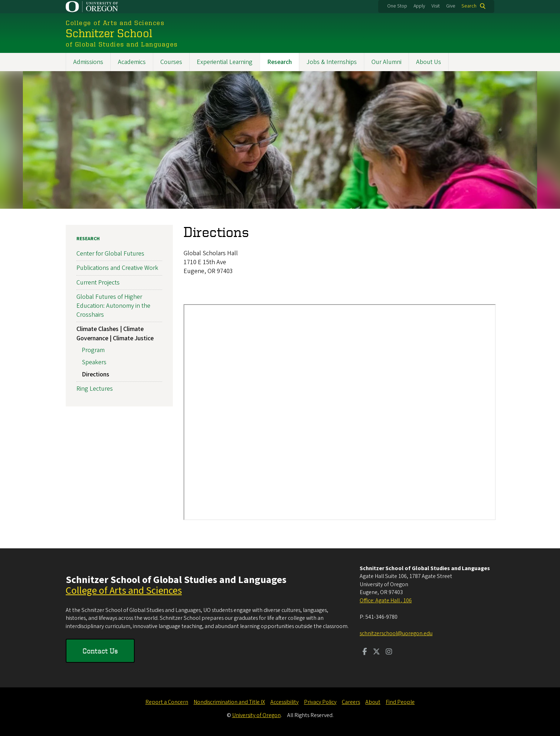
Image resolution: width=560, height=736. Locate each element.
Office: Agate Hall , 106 (386, 601)
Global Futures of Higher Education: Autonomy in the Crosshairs (113, 306)
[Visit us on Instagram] (389, 652)
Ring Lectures (95, 389)
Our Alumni (386, 62)
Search (469, 6)
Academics (132, 62)
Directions (96, 374)
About (373, 702)
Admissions (88, 62)
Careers (351, 702)
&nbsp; (340, 412)
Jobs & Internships (332, 62)
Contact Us (100, 651)
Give (451, 6)
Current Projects (98, 283)
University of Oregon (256, 715)
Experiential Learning (225, 62)
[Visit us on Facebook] (365, 652)
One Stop (397, 6)
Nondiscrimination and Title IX (229, 702)
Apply (419, 6)
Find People (400, 702)
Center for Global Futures (110, 254)
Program (93, 350)
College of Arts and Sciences (124, 591)
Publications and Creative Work (117, 268)
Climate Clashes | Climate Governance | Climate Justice (115, 334)
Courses (171, 62)
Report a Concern (167, 702)
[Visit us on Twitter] (376, 652)
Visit (436, 6)
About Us (429, 62)
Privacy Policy (320, 702)
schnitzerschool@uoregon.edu (396, 633)
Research (279, 62)
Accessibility (284, 702)
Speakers (94, 362)
